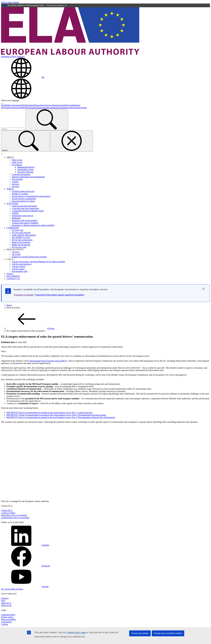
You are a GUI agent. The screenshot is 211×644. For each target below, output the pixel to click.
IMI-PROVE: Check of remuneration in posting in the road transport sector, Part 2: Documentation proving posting (56, 415)
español (20, 105)
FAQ (3, 601)
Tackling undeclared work (23, 191)
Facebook (25, 566)
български (12, 105)
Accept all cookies (140, 633)
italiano (77, 105)
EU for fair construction (22, 240)
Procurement (17, 179)
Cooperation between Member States (28, 211)
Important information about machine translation (60, 295)
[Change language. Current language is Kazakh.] (23, 77)
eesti (44, 105)
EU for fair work (19, 247)
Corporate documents (21, 174)
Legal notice (6, 622)
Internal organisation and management (28, 177)
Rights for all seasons (21, 245)
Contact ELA (7, 510)
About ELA (6, 603)
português (45, 108)
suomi (77, 108)
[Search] (47, 120)
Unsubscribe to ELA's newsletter (15, 518)
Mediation (16, 218)
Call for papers (18, 269)
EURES (15, 213)
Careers (15, 182)
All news (16, 252)
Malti (23, 108)
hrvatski (70, 105)
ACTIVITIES (12, 203)
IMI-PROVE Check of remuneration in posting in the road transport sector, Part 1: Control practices (50, 413)
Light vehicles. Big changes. (24, 235)
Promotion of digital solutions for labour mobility (33, 225)
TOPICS (10, 189)
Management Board (26, 167)
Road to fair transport (21, 242)
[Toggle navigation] (2, 154)
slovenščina (70, 108)
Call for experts (19, 266)
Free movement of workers (23, 201)
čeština (27, 105)
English (4, 105)
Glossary (16, 187)
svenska (83, 108)
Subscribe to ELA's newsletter (14, 515)
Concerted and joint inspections (25, 208)
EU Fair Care (18, 230)
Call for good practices (22, 264)
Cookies (5, 624)
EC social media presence (12, 589)
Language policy (8, 615)
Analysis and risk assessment (24, 206)
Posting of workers (20, 194)
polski (38, 108)
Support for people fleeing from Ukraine (29, 257)
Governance (17, 165)
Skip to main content (10, 2)
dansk (32, 105)
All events (16, 254)
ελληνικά (49, 105)
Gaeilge (64, 105)
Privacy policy (7, 617)
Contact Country (8, 513)
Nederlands (30, 108)
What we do (17, 162)
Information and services (23, 216)
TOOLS (10, 274)
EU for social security (21, 233)
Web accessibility (9, 619)
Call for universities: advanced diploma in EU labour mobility (39, 262)
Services (15, 184)
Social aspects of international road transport (31, 196)
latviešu (4, 108)
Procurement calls (20, 271)
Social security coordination (24, 199)
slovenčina (60, 108)
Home (9, 305)
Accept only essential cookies (168, 633)
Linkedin (25, 545)
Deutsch (38, 105)
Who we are (17, 160)
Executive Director (25, 172)
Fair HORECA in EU (21, 237)
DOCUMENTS (13, 276)
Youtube (25, 587)
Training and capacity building (25, 223)
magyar (18, 108)
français (57, 105)
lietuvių (11, 108)
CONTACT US (13, 279)
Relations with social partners (25, 220)
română (52, 108)
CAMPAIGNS (13, 228)
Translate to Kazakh (23, 295)
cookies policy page (76, 632)
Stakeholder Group (25, 170)
